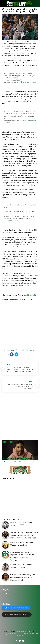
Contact (30, 632)
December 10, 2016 (29, 82)
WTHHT (24, 632)
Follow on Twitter (17, 608)
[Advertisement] (20, 325)
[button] (12, 354)
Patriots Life (22, 633)
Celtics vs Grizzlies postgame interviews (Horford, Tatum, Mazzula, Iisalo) (23, 577)
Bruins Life (30, 633)
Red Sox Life (13, 633)
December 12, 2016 (11, 221)
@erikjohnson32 (30, 295)
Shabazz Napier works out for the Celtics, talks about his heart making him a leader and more (24, 535)
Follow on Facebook (18, 614)
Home (19, 632)
